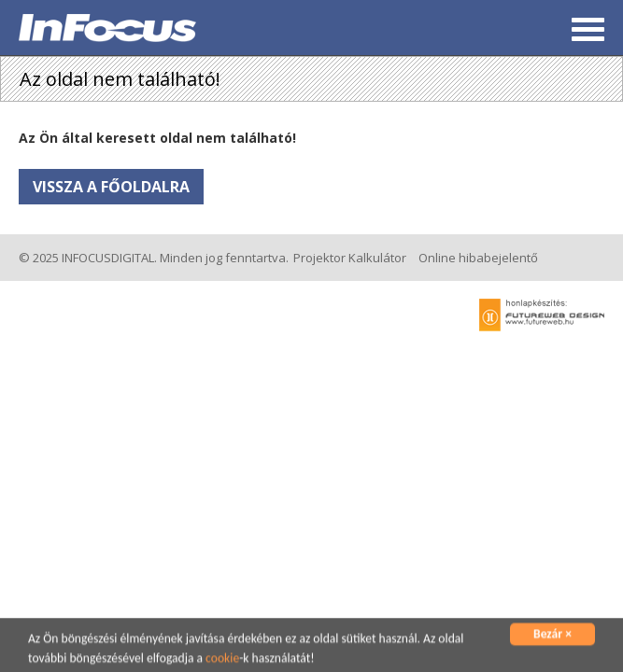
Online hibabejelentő (478, 258)
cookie (222, 659)
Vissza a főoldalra (111, 187)
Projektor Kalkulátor (350, 258)
